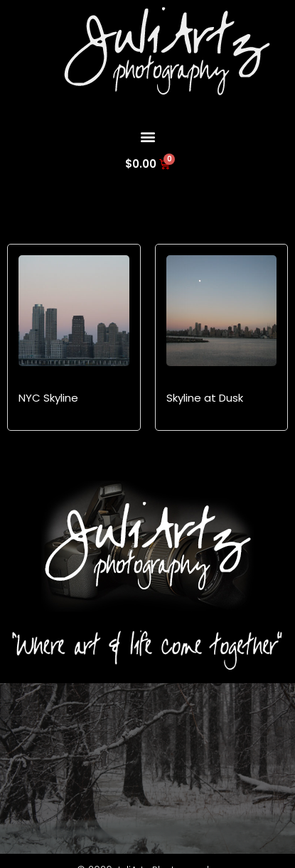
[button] (147, 136)
